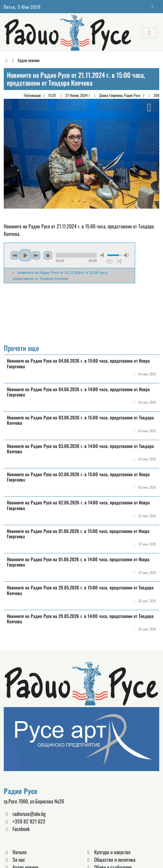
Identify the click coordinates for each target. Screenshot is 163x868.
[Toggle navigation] (153, 7)
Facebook (17, 829)
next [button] (36, 255)
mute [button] (103, 255)
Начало (15, 852)
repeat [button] (110, 261)
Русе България (81, 314)
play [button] (25, 255)
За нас (14, 860)
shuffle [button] (119, 261)
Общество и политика (110, 860)
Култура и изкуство (108, 852)
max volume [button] (126, 255)
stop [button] (48, 255)
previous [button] (15, 255)
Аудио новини (28, 60)
